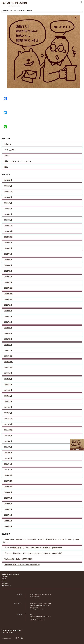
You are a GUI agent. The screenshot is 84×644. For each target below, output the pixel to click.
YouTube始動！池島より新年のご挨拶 (18, 559)
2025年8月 (8, 197)
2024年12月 (9, 226)
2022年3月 (8, 402)
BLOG (4, 581)
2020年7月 (8, 498)
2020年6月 (8, 504)
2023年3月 (8, 339)
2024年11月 (9, 231)
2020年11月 (9, 481)
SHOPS (4, 579)
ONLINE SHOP (6, 585)
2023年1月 (8, 350)
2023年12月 (9, 288)
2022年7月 (8, 385)
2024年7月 (8, 248)
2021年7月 (8, 447)
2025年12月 (9, 192)
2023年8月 (8, 311)
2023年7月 (8, 316)
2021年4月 (8, 464)
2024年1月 (8, 282)
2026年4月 (8, 180)
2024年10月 (9, 237)
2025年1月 (8, 220)
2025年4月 (8, 209)
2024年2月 (8, 277)
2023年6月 (8, 322)
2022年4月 (8, 396)
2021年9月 (8, 436)
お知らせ (8, 144)
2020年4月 (8, 515)
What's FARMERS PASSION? (10, 574)
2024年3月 (8, 271)
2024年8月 (8, 243)
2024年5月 (8, 260)
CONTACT (5, 583)
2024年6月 (8, 254)
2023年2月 (8, 345)
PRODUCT (5, 577)
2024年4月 (8, 265)
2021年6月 (8, 453)
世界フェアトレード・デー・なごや (18, 161)
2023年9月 (8, 305)
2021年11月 (9, 424)
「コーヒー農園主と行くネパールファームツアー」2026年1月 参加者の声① (33, 553)
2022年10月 (9, 367)
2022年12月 (9, 356)
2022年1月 (8, 413)
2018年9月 (8, 526)
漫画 (6, 167)
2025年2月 (8, 214)
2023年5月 (8, 328)
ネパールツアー (10, 150)
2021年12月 (9, 419)
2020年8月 (8, 492)
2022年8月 (8, 379)
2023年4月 (8, 333)
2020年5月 (8, 509)
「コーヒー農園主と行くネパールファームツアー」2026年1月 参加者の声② (33, 548)
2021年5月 (8, 458)
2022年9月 (8, 373)
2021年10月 (9, 430)
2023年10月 (9, 299)
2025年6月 (8, 203)
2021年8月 (8, 441)
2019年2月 (8, 521)
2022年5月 (8, 390)
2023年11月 (9, 294)
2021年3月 (8, 470)
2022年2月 (8, 407)
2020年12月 (9, 475)
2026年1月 (8, 186)
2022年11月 (9, 362)
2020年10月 (9, 487)
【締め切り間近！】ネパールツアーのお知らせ (22, 565)
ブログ (7, 156)
